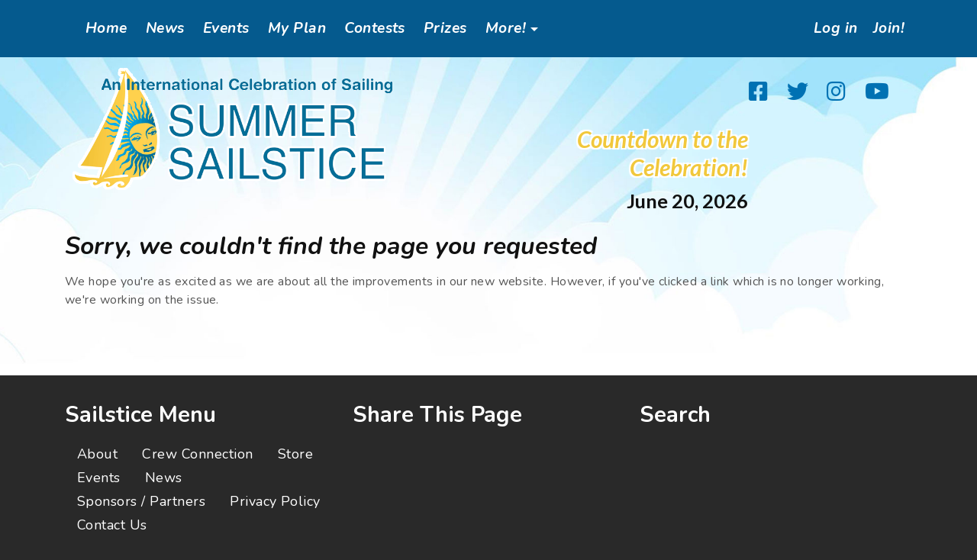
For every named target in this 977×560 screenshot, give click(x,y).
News (165, 28)
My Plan (297, 28)
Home (106, 28)
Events (226, 28)
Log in (831, 28)
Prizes (445, 28)
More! (506, 28)
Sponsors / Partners (141, 501)
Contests (375, 28)
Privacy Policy (275, 501)
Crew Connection (197, 454)
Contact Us (112, 525)
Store (295, 454)
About (97, 454)
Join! (887, 28)
